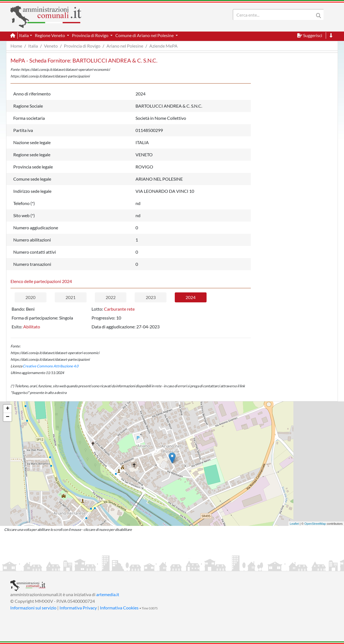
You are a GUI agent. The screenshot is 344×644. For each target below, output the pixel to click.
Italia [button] (24, 35)
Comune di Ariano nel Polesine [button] (145, 35)
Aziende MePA (163, 46)
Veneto (51, 46)
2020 (30, 297)
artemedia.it (108, 594)
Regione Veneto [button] (50, 35)
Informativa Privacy (78, 608)
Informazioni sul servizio (33, 608)
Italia (33, 46)
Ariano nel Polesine (125, 46)
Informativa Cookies (119, 608)
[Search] (275, 15)
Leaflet (294, 524)
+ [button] (8, 409)
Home (16, 46)
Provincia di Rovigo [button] (91, 35)
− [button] (8, 417)
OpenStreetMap (315, 524)
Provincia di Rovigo (82, 46)
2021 (71, 297)
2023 (151, 297)
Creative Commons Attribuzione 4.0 (50, 366)
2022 (111, 297)
